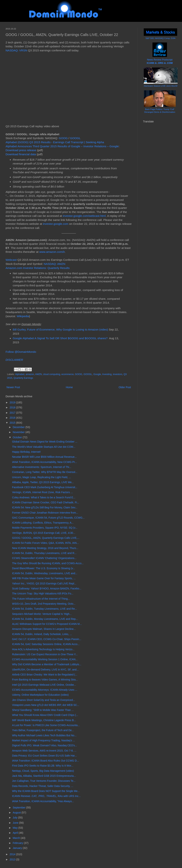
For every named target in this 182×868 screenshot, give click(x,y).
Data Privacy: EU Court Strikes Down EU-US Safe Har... (44, 756)
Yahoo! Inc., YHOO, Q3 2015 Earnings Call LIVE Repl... (44, 583)
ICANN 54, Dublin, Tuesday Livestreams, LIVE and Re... (44, 609)
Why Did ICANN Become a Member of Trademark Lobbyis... (47, 664)
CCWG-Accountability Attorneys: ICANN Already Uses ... (45, 690)
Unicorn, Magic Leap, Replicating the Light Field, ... (42, 477)
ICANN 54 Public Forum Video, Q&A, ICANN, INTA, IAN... (45, 543)
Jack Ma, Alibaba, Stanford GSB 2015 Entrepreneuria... (44, 776)
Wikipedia (23, 316)
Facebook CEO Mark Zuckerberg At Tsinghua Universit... (45, 487)
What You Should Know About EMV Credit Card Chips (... (45, 715)
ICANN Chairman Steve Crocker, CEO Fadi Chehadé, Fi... (46, 502)
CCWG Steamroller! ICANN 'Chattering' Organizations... (44, 558)
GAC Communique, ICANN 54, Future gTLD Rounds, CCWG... (48, 518)
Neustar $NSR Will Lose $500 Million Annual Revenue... (44, 457)
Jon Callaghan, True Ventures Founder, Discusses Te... (44, 781)
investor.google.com (56, 224)
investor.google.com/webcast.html (84, 216)
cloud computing (52, 374)
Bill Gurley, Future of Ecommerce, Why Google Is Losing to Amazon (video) (60, 329)
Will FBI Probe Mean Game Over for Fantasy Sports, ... (44, 578)
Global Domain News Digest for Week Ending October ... (45, 442)
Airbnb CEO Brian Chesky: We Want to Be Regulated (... (45, 675)
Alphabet (20, 374)
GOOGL (75, 138)
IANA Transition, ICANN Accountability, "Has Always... (43, 801)
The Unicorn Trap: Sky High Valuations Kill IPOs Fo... (43, 594)
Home (69, 387)
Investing (107, 374)
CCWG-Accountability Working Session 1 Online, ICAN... (45, 659)
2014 (13, 854)
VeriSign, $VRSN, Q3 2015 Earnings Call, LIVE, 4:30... (44, 533)
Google (97, 374)
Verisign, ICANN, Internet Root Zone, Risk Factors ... (42, 492)
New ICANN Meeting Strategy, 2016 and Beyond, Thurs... (45, 548)
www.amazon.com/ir (52, 252)
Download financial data (21, 154)
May (15, 828)
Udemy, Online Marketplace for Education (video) (40, 695)
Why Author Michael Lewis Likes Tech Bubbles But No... (44, 735)
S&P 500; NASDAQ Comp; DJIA (161, 38)
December (19, 427)
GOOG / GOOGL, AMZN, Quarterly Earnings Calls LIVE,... (46, 538)
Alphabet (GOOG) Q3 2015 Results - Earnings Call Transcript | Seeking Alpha (55, 142)
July (15, 818)
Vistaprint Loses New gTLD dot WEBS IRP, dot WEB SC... (46, 705)
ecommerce (68, 374)
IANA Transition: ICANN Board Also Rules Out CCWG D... (45, 761)
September (19, 808)
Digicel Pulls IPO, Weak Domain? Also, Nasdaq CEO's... (44, 745)
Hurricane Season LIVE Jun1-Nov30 (161, 86)
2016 (13, 418)
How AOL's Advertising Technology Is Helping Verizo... (43, 649)
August (17, 813)
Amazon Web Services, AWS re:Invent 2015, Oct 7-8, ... (44, 751)
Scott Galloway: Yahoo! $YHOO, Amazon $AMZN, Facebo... (47, 588)
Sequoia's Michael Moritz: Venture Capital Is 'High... (42, 614)
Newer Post (13, 387)
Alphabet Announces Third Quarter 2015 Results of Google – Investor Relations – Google (62, 146)
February (18, 843)
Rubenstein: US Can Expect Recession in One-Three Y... (45, 654)
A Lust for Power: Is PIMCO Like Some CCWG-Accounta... (46, 725)
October (18, 437)
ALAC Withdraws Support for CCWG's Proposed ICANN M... (47, 624)
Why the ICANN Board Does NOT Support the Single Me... (46, 791)
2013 (13, 859)
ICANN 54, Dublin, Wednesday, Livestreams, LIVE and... (45, 573)
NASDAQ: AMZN (54, 264)
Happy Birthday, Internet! (26, 452)
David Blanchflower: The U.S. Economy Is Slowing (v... (44, 568)
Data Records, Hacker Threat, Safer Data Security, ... (43, 786)
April (16, 833)
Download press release (21, 150)
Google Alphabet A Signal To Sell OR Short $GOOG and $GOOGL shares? (60, 338)
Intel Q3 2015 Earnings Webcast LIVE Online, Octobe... (44, 685)
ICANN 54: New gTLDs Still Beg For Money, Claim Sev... (45, 507)
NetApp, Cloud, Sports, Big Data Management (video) (43, 771)
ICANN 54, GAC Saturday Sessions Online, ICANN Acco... (46, 644)
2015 (13, 423)
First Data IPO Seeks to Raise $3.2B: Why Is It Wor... (43, 766)
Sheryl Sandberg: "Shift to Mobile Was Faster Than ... (43, 710)
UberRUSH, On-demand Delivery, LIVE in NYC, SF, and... (45, 670)
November (19, 432)
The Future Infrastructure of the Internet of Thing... (41, 599)
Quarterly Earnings (23, 378)
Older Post (125, 387)
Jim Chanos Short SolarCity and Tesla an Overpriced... (44, 700)
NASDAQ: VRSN (16, 50)
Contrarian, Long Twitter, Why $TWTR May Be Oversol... (45, 472)
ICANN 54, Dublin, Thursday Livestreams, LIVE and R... (44, 553)
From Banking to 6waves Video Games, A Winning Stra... (45, 680)
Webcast (11, 260)
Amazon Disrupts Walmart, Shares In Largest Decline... (44, 629)
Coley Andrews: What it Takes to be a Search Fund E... (44, 497)
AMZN (38, 374)
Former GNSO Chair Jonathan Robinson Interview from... (45, 513)
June (16, 823)
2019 (13, 402)
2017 (13, 413)
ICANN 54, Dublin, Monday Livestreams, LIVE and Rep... (45, 619)
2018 (13, 407)
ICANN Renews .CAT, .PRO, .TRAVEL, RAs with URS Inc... (46, 796)
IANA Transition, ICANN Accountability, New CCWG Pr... (44, 462)
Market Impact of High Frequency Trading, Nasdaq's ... (44, 740)
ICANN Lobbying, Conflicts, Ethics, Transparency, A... (43, 523)
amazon (30, 374)
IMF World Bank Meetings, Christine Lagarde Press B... (44, 720)
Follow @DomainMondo (21, 352)
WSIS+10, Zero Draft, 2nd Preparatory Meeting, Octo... (44, 604)
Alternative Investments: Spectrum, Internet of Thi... (42, 467)
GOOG (63, 138)
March (17, 838)
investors (118, 374)
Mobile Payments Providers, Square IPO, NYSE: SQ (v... (45, 528)
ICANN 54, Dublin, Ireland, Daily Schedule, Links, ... (42, 634)
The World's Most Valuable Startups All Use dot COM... (44, 447)
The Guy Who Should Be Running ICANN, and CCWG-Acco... (48, 563)
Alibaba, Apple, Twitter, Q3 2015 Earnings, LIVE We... (43, 482)
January (18, 848)
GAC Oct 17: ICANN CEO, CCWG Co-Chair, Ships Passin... (47, 639)
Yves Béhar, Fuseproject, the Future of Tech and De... (43, 730)
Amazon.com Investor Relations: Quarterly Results (38, 268)
